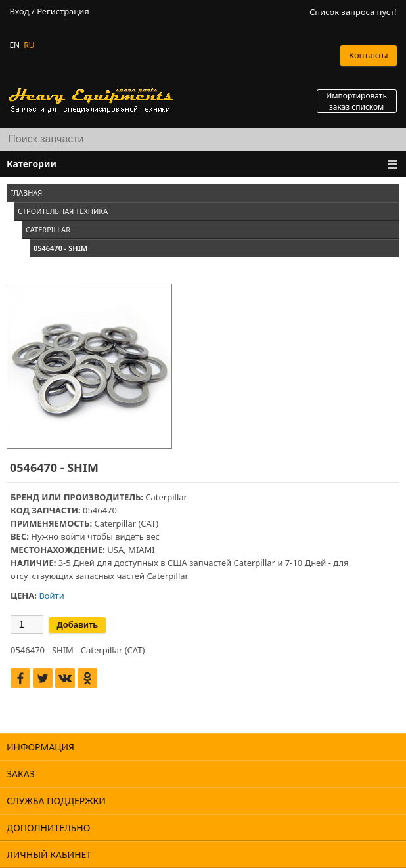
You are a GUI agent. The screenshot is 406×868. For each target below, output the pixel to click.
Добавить (77, 625)
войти (73, 536)
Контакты (369, 55)
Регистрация (63, 11)
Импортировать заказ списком (356, 101)
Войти (51, 596)
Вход (19, 11)
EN (14, 45)
